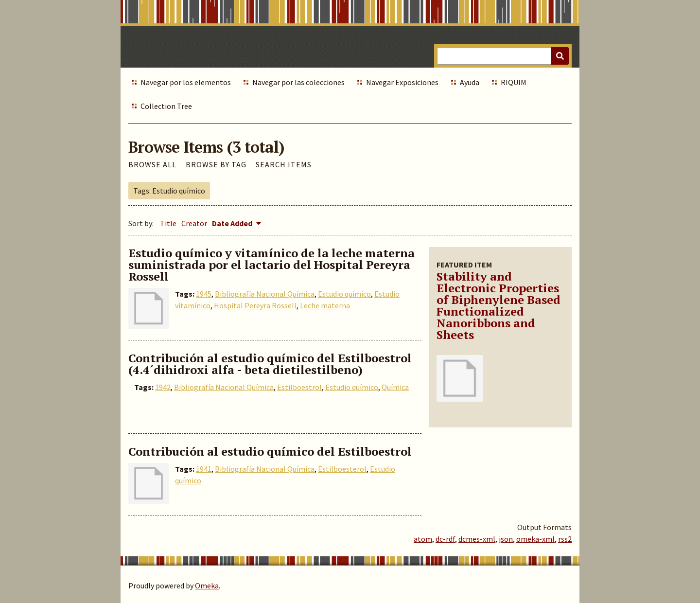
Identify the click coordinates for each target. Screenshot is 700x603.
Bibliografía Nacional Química (265, 294)
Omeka (207, 585)
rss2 (565, 539)
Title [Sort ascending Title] (168, 223)
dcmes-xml (477, 539)
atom (423, 539)
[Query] (503, 56)
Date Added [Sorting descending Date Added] (233, 223)
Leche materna (325, 305)
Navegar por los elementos (186, 82)
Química (395, 387)
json (506, 539)
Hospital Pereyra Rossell (255, 305)
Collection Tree (166, 106)
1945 (204, 294)
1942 (163, 387)
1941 (204, 469)
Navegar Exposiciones (402, 82)
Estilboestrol (299, 387)
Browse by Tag (216, 164)
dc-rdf (445, 539)
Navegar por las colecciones (298, 82)
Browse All (152, 164)
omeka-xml (535, 539)
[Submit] (560, 56)
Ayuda (470, 82)
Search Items (284, 164)
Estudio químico (344, 294)
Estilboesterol (342, 469)
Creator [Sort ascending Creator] (194, 223)
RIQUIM (514, 82)
